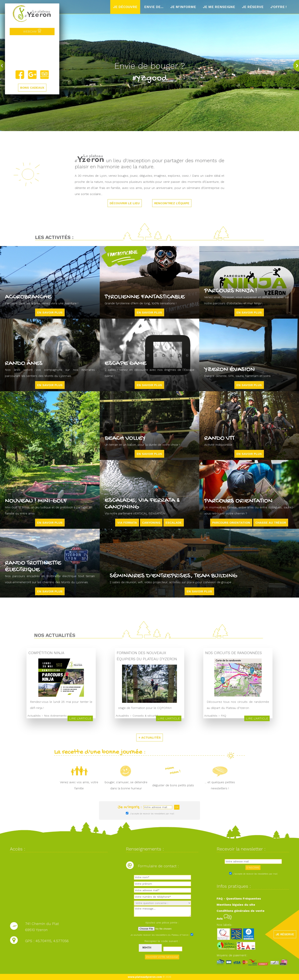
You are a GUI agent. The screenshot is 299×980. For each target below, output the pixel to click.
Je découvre (125, 7)
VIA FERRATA (127, 523)
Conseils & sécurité (145, 716)
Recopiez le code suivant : (162, 941)
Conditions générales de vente (241, 911)
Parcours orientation (231, 523)
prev (4, 66)
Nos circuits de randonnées (233, 653)
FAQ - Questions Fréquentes (239, 899)
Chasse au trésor (271, 523)
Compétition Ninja (46, 653)
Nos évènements (55, 716)
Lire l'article (80, 718)
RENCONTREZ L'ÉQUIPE (172, 203)
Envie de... (154, 7)
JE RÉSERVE (285, 934)
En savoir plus (50, 312)
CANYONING (151, 523)
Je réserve (253, 7)
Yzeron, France (32, 53)
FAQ (224, 716)
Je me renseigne (219, 7)
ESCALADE (174, 523)
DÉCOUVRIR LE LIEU (125, 203)
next (295, 66)
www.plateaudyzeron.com (145, 977)
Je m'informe (183, 7)
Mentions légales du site (236, 905)
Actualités (34, 716)
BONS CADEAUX (32, 88)
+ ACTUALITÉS (150, 737)
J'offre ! (279, 7)
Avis (224, 919)
